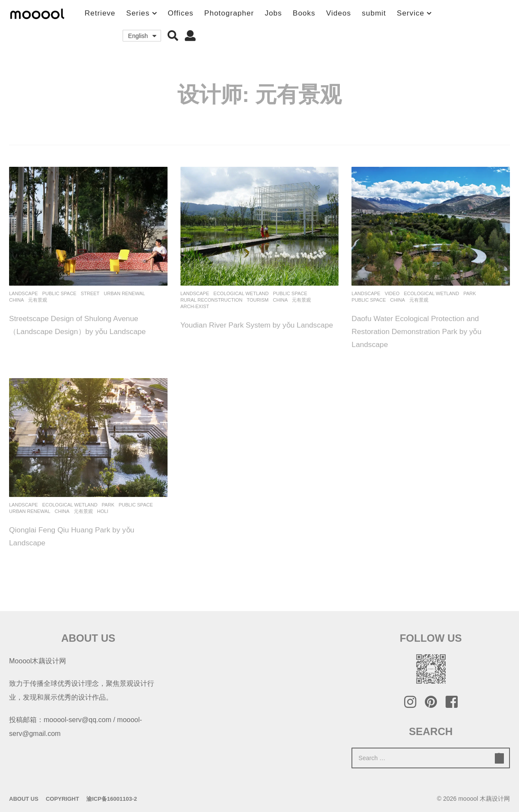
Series (138, 13)
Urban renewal (124, 293)
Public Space (59, 293)
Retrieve (100, 13)
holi (103, 511)
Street (90, 293)
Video (392, 293)
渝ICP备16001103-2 (112, 799)
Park (470, 293)
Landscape (24, 293)
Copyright (62, 799)
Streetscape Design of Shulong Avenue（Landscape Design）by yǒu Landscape (84, 331)
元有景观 (38, 300)
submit (374, 13)
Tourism (258, 300)
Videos (339, 13)
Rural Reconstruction (212, 300)
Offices (181, 13)
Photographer (229, 13)
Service (411, 13)
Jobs (273, 13)
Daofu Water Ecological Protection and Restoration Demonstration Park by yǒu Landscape (427, 331)
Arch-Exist (195, 306)
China (16, 300)
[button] (173, 36)
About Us (24, 799)
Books (304, 13)
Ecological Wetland (241, 293)
